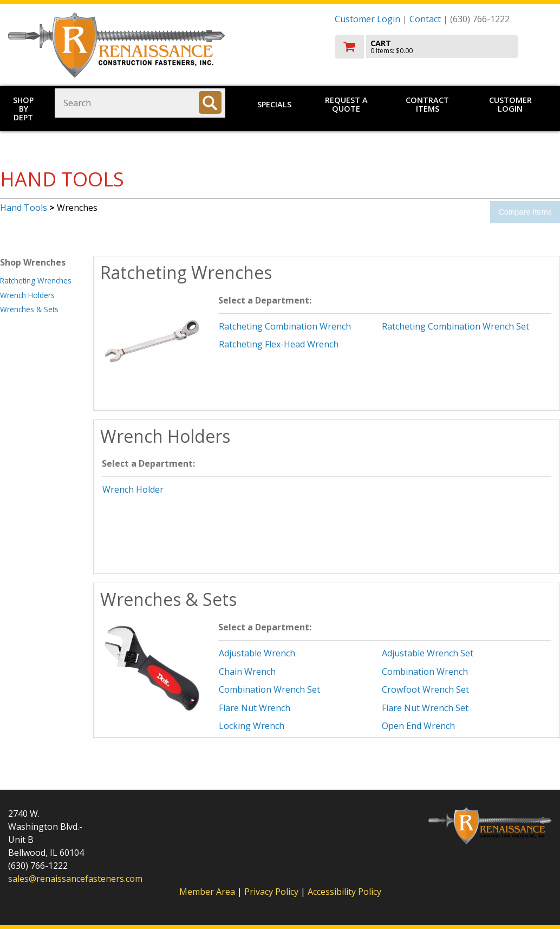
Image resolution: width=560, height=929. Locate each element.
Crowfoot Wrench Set (425, 689)
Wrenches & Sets (29, 309)
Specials (274, 104)
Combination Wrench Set (269, 689)
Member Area (207, 892)
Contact (425, 19)
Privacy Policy (272, 892)
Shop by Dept (23, 109)
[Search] (210, 102)
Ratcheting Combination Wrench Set (455, 326)
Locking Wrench (252, 726)
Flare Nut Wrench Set (425, 708)
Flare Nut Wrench (255, 708)
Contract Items (427, 104)
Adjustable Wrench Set (428, 653)
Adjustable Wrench (257, 653)
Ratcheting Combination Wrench (285, 326)
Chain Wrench (247, 672)
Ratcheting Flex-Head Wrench (279, 344)
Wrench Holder (133, 489)
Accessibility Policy (344, 892)
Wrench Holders (27, 295)
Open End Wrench (418, 726)
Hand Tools (24, 208)
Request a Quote (346, 104)
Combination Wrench (425, 672)
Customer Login (367, 19)
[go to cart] (443, 47)
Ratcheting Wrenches (36, 280)
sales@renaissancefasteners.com (75, 879)
